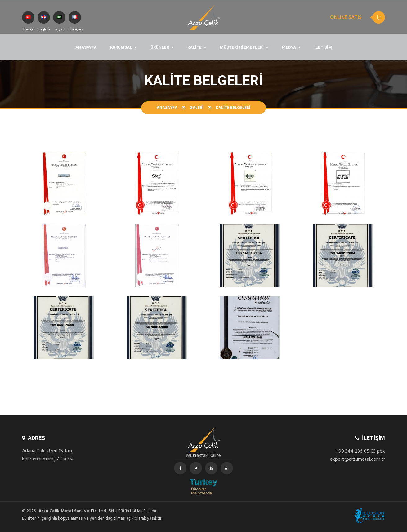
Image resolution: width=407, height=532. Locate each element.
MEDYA (289, 47)
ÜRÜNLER (160, 47)
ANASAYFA (86, 47)
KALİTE (195, 47)
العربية (59, 19)
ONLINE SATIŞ (346, 18)
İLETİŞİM (323, 47)
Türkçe (28, 19)
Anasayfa (167, 108)
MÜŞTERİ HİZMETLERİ (242, 47)
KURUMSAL (121, 47)
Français (75, 19)
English (44, 19)
